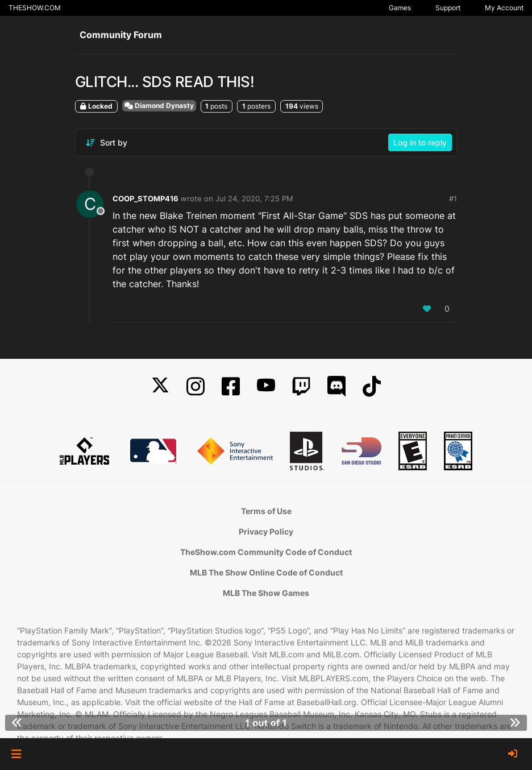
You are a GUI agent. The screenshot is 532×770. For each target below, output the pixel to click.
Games (400, 8)
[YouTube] (266, 386)
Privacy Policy (266, 531)
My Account (504, 8)
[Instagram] (196, 386)
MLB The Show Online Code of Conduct (266, 572)
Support (448, 8)
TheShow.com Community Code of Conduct (266, 552)
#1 (453, 198)
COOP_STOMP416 (146, 198)
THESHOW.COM (35, 8)
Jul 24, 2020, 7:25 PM (254, 198)
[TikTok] (372, 386)
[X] (160, 386)
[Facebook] (231, 386)
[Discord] (336, 386)
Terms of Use (266, 511)
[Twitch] (301, 386)
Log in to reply (420, 142)
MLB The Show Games (266, 593)
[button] (16, 754)
